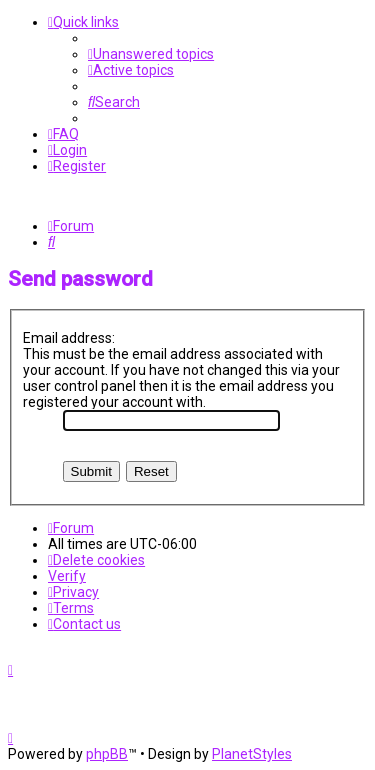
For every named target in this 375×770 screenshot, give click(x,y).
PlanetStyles (252, 754)
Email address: (69, 338)
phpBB (107, 754)
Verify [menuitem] (67, 576)
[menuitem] (151, 54)
